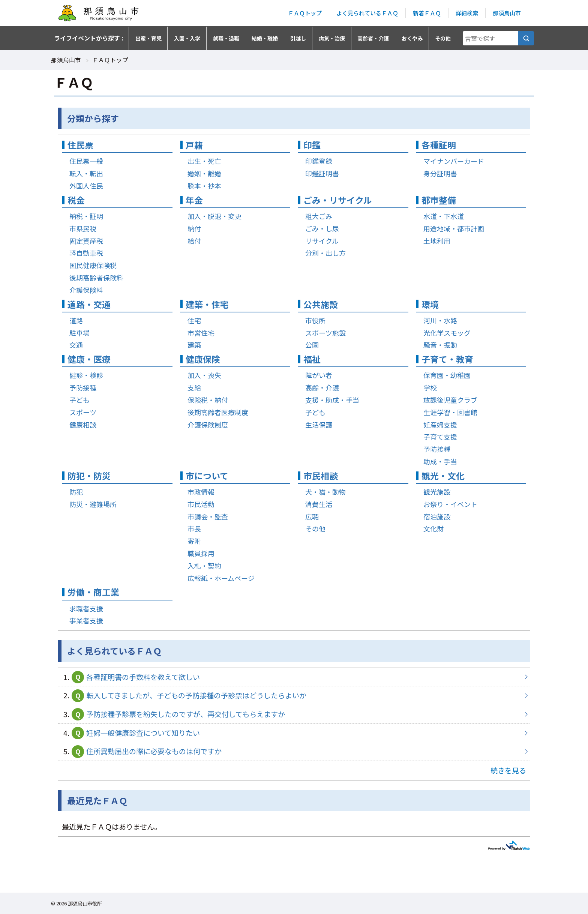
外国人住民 (86, 186)
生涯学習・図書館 (450, 412)
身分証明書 (440, 173)
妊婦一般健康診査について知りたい (294, 733)
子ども (79, 400)
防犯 (76, 492)
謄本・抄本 (204, 186)
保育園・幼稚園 (447, 375)
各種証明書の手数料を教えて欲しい (294, 677)
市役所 (315, 320)
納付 (194, 228)
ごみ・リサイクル (338, 200)
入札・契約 (204, 566)
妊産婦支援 (440, 425)
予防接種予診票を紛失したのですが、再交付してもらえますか (294, 714)
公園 (312, 345)
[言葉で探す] (526, 38)
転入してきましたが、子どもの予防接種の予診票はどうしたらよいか (294, 696)
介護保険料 (86, 290)
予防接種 (83, 387)
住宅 (194, 320)
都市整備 (439, 200)
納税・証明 (86, 216)
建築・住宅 (207, 304)
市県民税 (83, 228)
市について (207, 476)
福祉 (312, 359)
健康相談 (83, 425)
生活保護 (319, 425)
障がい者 (319, 375)
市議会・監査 (208, 516)
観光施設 (437, 492)
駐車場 (79, 333)
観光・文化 (443, 476)
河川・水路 (440, 320)
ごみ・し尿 (322, 228)
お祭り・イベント (450, 504)
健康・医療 (89, 359)
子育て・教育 (447, 359)
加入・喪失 (204, 375)
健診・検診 (86, 375)
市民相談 (321, 476)
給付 (194, 241)
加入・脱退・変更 (214, 216)
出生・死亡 (204, 161)
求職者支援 (86, 608)
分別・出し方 (325, 253)
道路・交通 (89, 304)
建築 (194, 345)
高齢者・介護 (373, 38)
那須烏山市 (507, 13)
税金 (76, 200)
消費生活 (319, 504)
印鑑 (312, 145)
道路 (76, 320)
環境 (430, 304)
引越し (298, 38)
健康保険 (203, 359)
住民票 (80, 145)
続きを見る (508, 770)
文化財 (433, 528)
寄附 (194, 541)
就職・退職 (226, 38)
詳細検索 (467, 13)
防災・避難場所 (93, 504)
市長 (194, 528)
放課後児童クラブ (450, 400)
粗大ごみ (319, 216)
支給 (194, 387)
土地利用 (437, 241)
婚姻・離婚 (204, 173)
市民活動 (201, 504)
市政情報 (201, 492)
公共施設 (321, 304)
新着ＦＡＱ (427, 13)
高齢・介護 (322, 387)
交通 (76, 345)
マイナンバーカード (454, 161)
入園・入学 (187, 38)
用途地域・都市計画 (454, 228)
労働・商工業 (93, 592)
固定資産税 (86, 241)
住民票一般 (86, 161)
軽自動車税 (86, 253)
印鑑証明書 (322, 173)
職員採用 (201, 553)
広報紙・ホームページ (221, 578)
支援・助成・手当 (332, 400)
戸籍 (194, 145)
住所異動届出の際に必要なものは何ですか (294, 751)
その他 (443, 38)
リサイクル (322, 241)
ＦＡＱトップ (305, 13)
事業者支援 (86, 620)
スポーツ (83, 412)
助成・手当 (440, 461)
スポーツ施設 (325, 333)
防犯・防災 (89, 476)
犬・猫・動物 (325, 492)
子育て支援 (440, 437)
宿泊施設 (437, 516)
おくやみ (412, 38)
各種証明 (439, 145)
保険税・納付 (208, 400)
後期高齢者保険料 (96, 278)
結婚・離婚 (265, 38)
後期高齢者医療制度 (218, 412)
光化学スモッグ (447, 333)
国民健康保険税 (93, 265)
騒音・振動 (440, 345)
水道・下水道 (444, 216)
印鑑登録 (319, 161)
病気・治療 (332, 38)
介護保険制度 (208, 425)
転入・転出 (86, 173)
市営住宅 (201, 333)
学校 (430, 387)
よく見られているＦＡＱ (367, 13)
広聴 (312, 516)
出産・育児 (148, 38)
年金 (194, 200)
